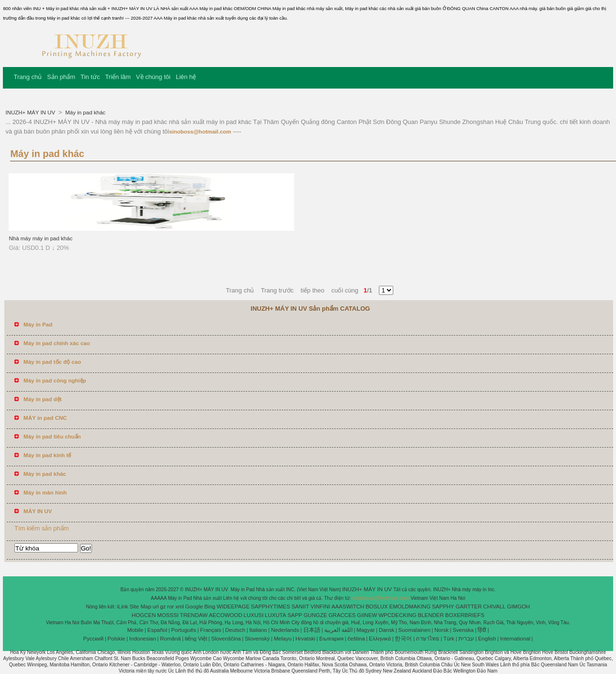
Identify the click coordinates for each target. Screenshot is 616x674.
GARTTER (469, 607)
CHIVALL (495, 607)
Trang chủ (28, 77)
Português (183, 630)
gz (163, 607)
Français (211, 630)
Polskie (116, 639)
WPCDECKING (397, 615)
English (487, 639)
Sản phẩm (61, 77)
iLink (123, 607)
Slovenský (257, 639)
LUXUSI (254, 615)
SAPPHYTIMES (271, 607)
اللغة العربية (338, 630)
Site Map (140, 607)
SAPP (295, 615)
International (515, 639)
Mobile (135, 630)
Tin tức (90, 77)
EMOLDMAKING (410, 607)
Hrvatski (306, 639)
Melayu (282, 639)
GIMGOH (518, 607)
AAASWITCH (348, 607)
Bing (210, 607)
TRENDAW (194, 615)
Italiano (258, 630)
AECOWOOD (226, 615)
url (156, 607)
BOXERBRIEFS (465, 615)
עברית (466, 639)
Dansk (387, 630)
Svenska (463, 630)
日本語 (312, 630)
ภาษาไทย (428, 639)
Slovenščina (226, 639)
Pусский (94, 639)
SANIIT (300, 607)
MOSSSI (168, 615)
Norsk (442, 630)
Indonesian (143, 639)
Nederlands (285, 630)
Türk (449, 639)
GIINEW (367, 615)
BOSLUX (377, 607)
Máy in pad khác (85, 112)
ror (171, 607)
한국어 (403, 639)
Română (170, 639)
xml (180, 607)
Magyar (365, 630)
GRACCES (342, 615)
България (331, 639)
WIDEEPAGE (233, 607)
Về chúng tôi (153, 77)
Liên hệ (186, 77)
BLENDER (431, 615)
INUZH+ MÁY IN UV (31, 112)
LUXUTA (276, 615)
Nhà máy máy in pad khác (40, 238)
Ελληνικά (380, 639)
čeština (356, 639)
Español (157, 630)
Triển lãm (118, 77)
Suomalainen (414, 630)
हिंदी (482, 630)
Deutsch (235, 630)
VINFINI (320, 607)
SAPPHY (443, 607)
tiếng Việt (196, 639)
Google (194, 607)
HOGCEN (144, 615)
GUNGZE (315, 615)
